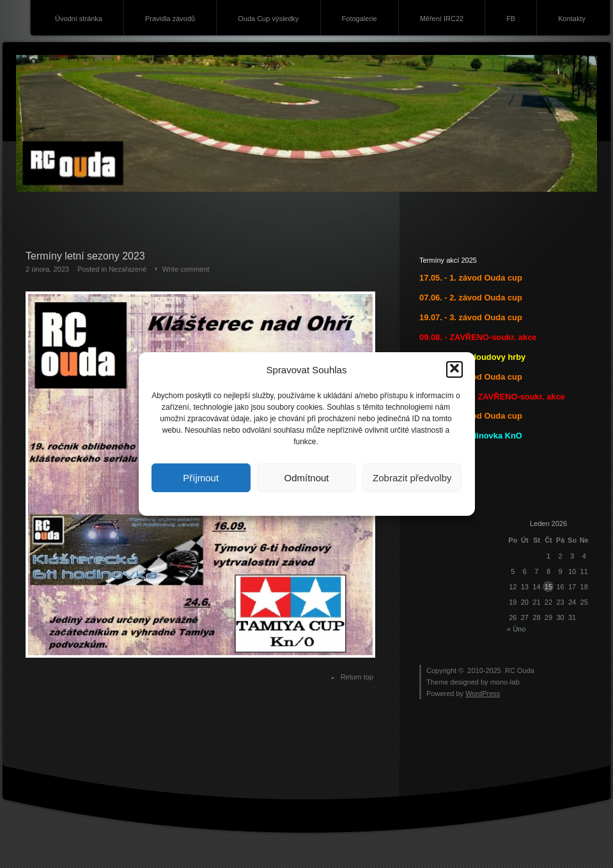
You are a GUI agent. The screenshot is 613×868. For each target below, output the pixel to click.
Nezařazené (128, 269)
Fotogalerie (360, 19)
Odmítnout (306, 478)
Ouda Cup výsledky (268, 19)
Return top (357, 677)
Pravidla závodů (170, 19)
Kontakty (572, 19)
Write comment (186, 269)
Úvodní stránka (79, 19)
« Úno (516, 629)
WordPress (483, 694)
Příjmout (201, 478)
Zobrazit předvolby (412, 478)
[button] (454, 369)
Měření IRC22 (442, 19)
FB (511, 19)
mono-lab (505, 682)
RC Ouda (520, 670)
